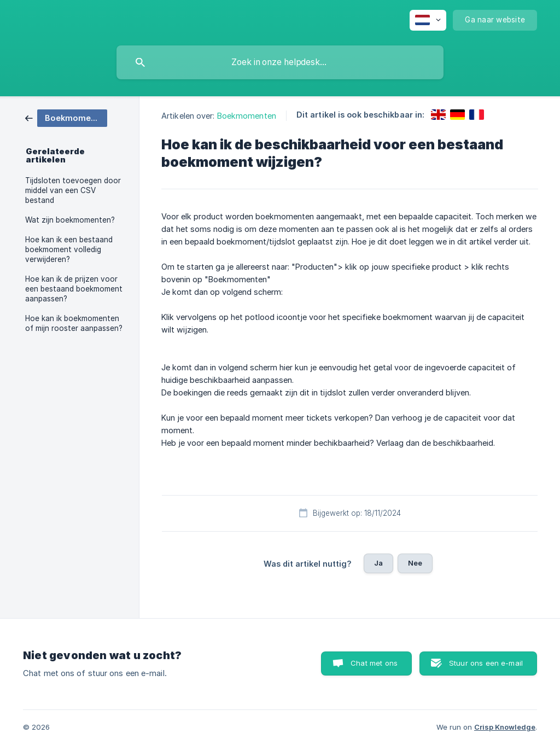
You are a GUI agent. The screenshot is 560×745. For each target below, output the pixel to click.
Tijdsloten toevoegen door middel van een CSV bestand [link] (73, 190)
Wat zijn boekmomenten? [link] (70, 220)
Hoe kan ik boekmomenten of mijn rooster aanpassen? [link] (74, 323)
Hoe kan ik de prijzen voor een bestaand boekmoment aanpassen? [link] (74, 289)
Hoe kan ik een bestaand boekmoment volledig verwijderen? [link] (69, 249)
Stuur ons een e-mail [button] (486, 663)
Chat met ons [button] (374, 663)
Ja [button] (378, 563)
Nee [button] (415, 563)
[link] (66, 117)
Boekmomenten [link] (247, 116)
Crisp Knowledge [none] (505, 727)
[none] (428, 20)
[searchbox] (280, 62)
